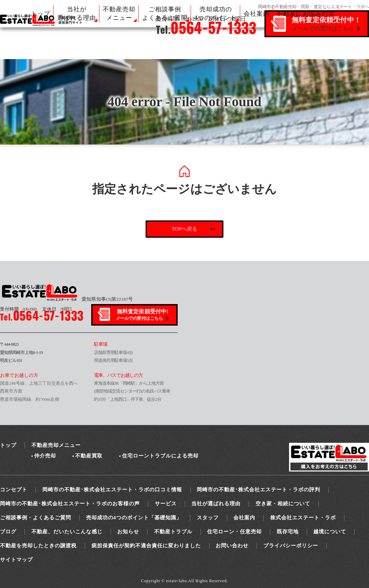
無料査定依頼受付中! (143, 315)
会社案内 (257, 14)
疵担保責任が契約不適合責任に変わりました (146, 546)
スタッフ (208, 518)
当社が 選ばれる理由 (77, 13)
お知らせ (128, 532)
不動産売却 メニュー (119, 13)
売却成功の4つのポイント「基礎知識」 (134, 518)
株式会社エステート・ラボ (303, 518)
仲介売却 (45, 456)
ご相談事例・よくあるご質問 (36, 518)
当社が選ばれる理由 (216, 504)
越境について (330, 532)
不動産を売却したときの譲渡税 (38, 546)
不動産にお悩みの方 (306, 14)
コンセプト (14, 490)
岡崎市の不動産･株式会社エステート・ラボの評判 (258, 490)
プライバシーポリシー (291, 546)
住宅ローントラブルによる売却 (160, 456)
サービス (166, 504)
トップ (40, 14)
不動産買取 (89, 456)
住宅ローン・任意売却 (234, 532)
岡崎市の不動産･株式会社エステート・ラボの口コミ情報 (112, 490)
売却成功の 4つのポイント (216, 13)
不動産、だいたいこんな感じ (67, 532)
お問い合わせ (232, 546)
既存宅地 (288, 532)
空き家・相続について (283, 504)
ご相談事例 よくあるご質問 (165, 13)
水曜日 (57, 309)
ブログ (8, 532)
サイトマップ (16, 560)
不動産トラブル (173, 532)
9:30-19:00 (18, 309)
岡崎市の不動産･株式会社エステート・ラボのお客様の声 (70, 504)
